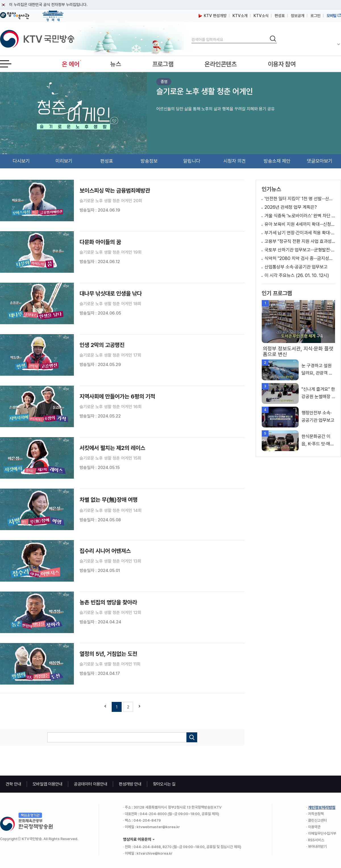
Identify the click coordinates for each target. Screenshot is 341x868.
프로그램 (163, 64)
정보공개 (298, 16)
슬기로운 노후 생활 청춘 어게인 (205, 91)
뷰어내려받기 (317, 847)
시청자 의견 (235, 161)
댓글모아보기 (320, 161)
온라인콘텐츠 (221, 64)
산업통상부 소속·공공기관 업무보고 (296, 267)
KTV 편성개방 (213, 16)
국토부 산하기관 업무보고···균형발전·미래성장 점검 (300, 250)
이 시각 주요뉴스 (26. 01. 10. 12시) (297, 275)
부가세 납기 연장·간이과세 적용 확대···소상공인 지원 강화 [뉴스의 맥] (300, 233)
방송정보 (149, 161)
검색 (192, 35)
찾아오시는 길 (164, 784)
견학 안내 (13, 784)
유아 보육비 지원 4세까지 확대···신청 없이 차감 (300, 224)
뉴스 (116, 64)
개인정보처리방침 (322, 807)
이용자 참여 (282, 64)
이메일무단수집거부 (322, 833)
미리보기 (64, 161)
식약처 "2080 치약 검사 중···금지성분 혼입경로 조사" (300, 258)
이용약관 (314, 827)
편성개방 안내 (130, 784)
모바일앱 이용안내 (48, 784)
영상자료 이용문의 (137, 839)
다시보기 (21, 161)
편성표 (280, 16)
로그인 (315, 16)
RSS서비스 (316, 840)
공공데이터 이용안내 (91, 784)
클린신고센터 (317, 820)
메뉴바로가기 (0, 0)
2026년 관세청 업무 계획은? (291, 207)
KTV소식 (261, 16)
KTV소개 (240, 16)
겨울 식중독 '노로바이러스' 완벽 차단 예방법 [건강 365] (300, 216)
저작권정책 (316, 814)
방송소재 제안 (277, 161)
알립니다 (192, 161)
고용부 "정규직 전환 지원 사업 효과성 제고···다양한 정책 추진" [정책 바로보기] (300, 241)
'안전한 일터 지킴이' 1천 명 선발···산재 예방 (300, 199)
